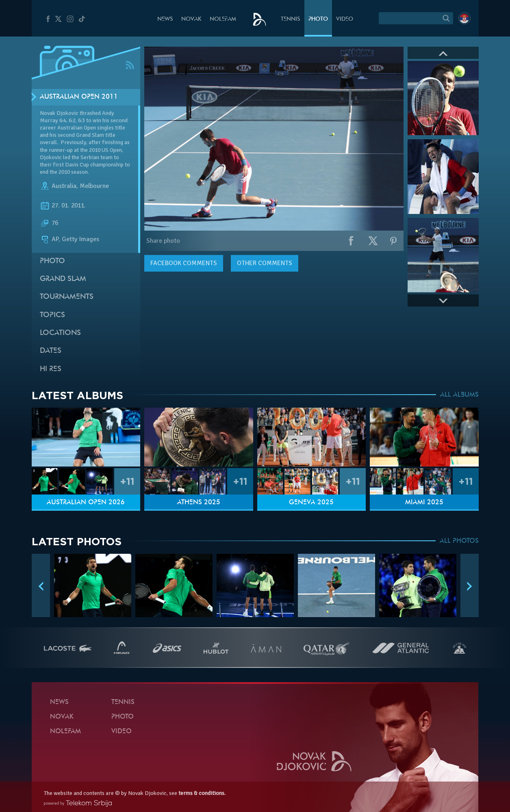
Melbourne (94, 186)
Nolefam (223, 19)
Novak (191, 19)
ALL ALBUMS (459, 395)
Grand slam (63, 279)
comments (184, 263)
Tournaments (67, 297)
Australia (64, 186)
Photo (318, 19)
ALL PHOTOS (459, 541)
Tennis (291, 19)
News (165, 19)
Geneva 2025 (311, 503)
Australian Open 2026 (86, 503)
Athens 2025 (199, 503)
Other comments (265, 263)
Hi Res (51, 369)
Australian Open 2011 (79, 97)
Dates (51, 351)
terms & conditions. (202, 793)
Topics (52, 315)
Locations (60, 333)
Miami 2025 (424, 503)
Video (345, 19)
